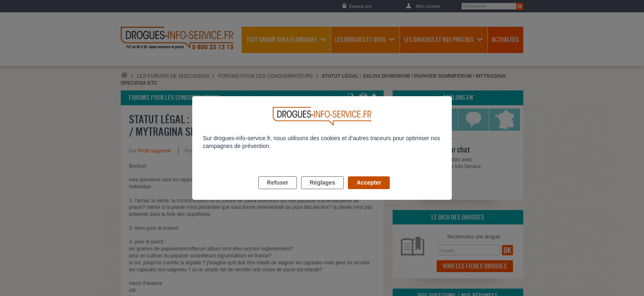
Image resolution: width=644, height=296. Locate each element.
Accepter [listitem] (369, 192)
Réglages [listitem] (322, 192)
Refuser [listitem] (278, 192)
